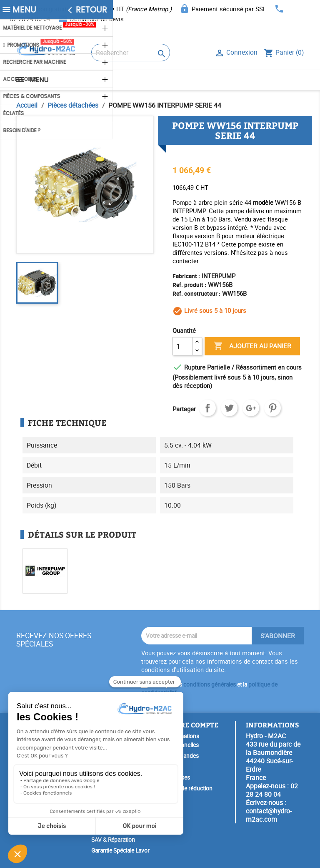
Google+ (251, 408)
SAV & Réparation (113, 840)
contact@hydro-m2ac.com (269, 815)
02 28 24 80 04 (272, 790)
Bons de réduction (189, 788)
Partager (207, 408)
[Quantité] (182, 346)
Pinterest (272, 408)
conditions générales (210, 684)
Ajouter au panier (252, 346)
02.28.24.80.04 (30, 19)
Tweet (229, 408)
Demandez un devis (97, 19)
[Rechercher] (131, 53)
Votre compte (192, 725)
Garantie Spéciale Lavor (120, 850)
